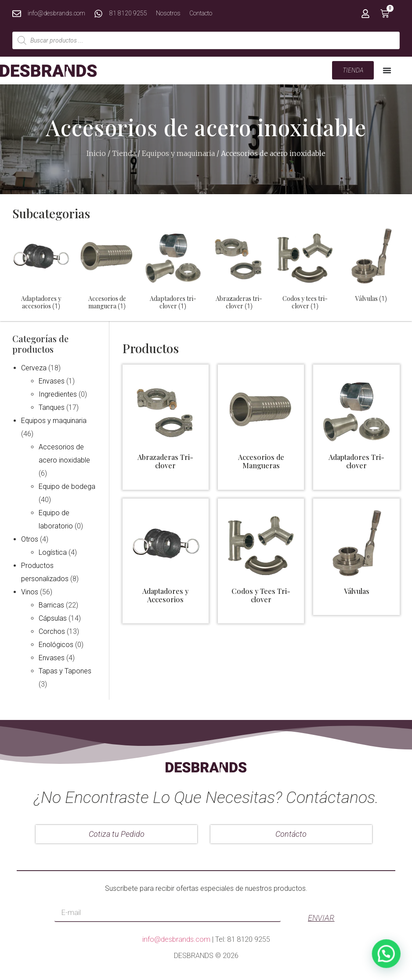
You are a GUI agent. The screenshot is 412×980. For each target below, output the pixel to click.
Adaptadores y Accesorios (165, 595)
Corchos (52, 631)
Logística (53, 552)
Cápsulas (53, 618)
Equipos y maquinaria (178, 153)
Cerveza (34, 368)
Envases (52, 381)
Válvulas (357, 591)
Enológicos (56, 645)
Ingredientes (58, 394)
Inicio (96, 153)
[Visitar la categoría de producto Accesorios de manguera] (107, 271)
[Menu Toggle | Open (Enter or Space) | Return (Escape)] (387, 70)
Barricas (51, 605)
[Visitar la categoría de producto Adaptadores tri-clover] (173, 271)
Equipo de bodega (67, 486)
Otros (30, 539)
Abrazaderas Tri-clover (165, 461)
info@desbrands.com (176, 939)
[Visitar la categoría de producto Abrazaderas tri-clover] (239, 271)
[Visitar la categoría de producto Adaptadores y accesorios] (41, 271)
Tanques (52, 407)
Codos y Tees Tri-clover (261, 595)
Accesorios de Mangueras (261, 461)
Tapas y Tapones (65, 671)
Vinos (30, 592)
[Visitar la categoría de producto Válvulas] (371, 267)
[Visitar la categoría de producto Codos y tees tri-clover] (305, 271)
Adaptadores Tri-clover (356, 461)
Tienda (124, 153)
